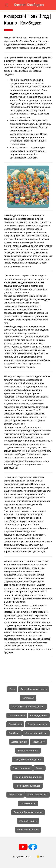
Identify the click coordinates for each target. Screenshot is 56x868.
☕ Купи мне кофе (22, 857)
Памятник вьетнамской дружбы (28, 707)
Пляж (12, 689)
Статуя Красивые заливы (34, 689)
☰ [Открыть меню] (6, 5)
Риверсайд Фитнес (37, 794)
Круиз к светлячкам (38, 724)
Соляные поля (28, 803)
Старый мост (15, 724)
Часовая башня (17, 715)
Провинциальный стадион (28, 777)
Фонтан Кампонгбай (28, 751)
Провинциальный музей (28, 786)
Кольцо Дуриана (39, 715)
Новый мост (38, 742)
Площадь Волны (28, 821)
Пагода (39, 768)
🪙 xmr (40, 857)
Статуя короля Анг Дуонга (28, 759)
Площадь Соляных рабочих (28, 812)
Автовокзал (28, 698)
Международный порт (36, 733)
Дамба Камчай (19, 742)
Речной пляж (15, 794)
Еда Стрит (14, 733)
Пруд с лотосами (22, 768)
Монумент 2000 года (28, 830)
